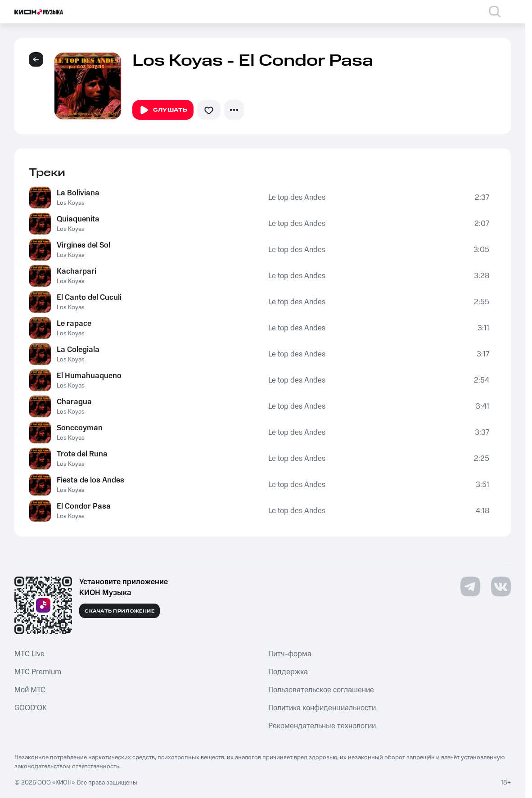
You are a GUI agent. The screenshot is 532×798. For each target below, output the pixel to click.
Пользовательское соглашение (321, 690)
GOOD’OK (31, 708)
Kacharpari (77, 271)
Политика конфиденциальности (322, 708)
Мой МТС (30, 690)
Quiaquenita (78, 219)
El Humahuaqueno (89, 376)
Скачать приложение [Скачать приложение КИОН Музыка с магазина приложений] (119, 611)
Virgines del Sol (83, 245)
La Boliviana (78, 193)
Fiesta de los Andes (90, 480)
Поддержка (288, 672)
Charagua (74, 402)
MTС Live (29, 654)
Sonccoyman (80, 428)
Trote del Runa (82, 454)
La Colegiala (78, 350)
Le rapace (74, 324)
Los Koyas (71, 203)
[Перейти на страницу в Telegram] (470, 586)
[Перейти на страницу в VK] (501, 586)
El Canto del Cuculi (89, 298)
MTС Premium (38, 672)
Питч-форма (290, 654)
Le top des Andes (297, 198)
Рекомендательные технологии (322, 726)
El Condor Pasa (84, 506)
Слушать (163, 110)
